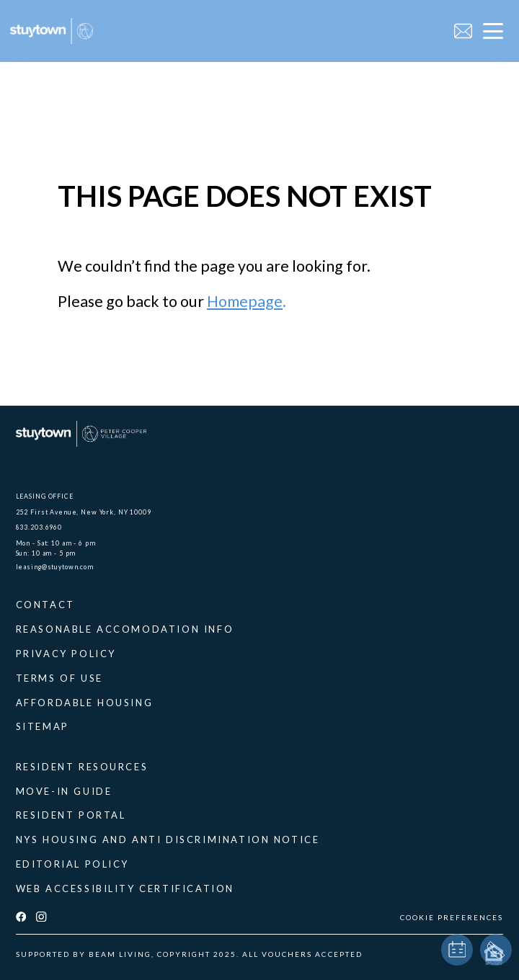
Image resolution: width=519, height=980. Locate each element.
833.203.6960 (39, 527)
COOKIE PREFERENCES (452, 917)
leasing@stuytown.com (55, 567)
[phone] (496, 950)
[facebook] (21, 917)
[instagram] (41, 917)
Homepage (245, 301)
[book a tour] (457, 950)
